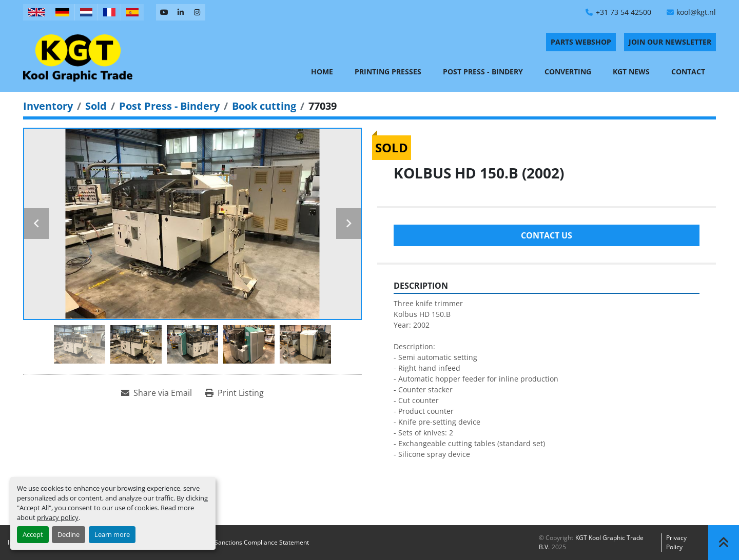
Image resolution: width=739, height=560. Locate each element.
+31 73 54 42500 (624, 12)
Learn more (112, 534)
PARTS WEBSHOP (581, 42)
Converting (568, 72)
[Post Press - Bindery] (169, 106)
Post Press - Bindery (483, 72)
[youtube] (164, 12)
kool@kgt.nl (696, 12)
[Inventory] (48, 106)
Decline (69, 534)
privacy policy (58, 517)
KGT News (631, 72)
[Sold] (96, 106)
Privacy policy (676, 542)
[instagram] (197, 12)
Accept (33, 534)
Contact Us (547, 235)
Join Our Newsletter (670, 42)
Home (322, 72)
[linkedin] (181, 12)
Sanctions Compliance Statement (262, 542)
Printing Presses (388, 72)
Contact (688, 72)
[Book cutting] (264, 106)
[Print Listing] (235, 393)
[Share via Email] (157, 393)
